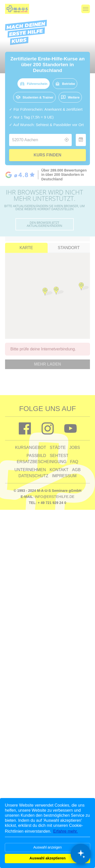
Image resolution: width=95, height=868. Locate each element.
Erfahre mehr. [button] (65, 831)
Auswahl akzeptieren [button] (47, 858)
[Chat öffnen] (81, 854)
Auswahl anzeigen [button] (47, 847)
